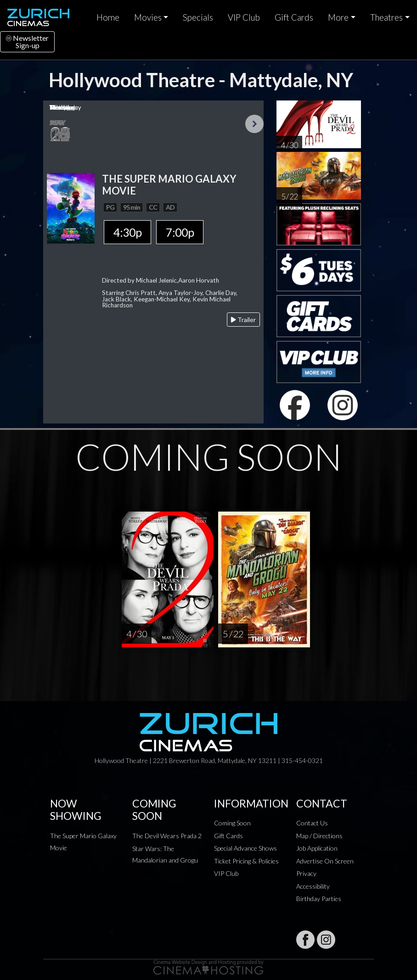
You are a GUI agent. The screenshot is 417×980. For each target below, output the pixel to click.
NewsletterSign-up (27, 42)
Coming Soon (232, 823)
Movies (148, 17)
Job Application (317, 848)
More (338, 17)
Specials (198, 17)
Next (254, 124)
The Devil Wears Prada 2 (167, 836)
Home (108, 17)
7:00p (180, 232)
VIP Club (244, 17)
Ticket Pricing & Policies (246, 861)
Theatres (386, 17)
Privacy (306, 873)
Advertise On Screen (325, 861)
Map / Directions (319, 836)
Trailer (243, 320)
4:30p (127, 232)
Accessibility (313, 886)
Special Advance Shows (245, 848)
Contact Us (312, 823)
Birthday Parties (319, 899)
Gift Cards (294, 17)
